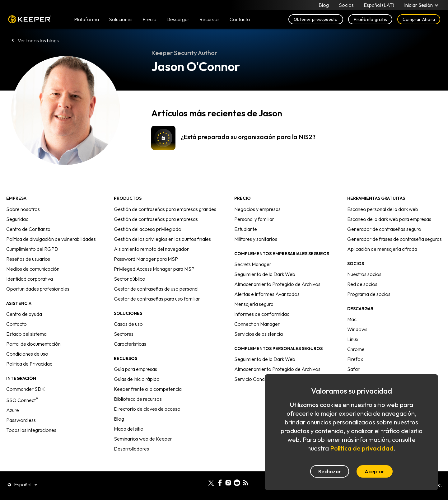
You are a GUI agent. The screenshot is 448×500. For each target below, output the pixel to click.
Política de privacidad (362, 448)
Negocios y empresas (257, 209)
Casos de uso (128, 324)
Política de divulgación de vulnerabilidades (51, 239)
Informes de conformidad (262, 314)
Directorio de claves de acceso (147, 409)
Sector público (130, 279)
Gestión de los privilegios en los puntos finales (162, 239)
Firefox (355, 359)
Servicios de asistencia (259, 334)
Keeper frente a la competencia (148, 389)
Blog (324, 5)
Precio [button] (149, 19)
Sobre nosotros (23, 209)
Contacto (16, 324)
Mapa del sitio (129, 429)
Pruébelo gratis (370, 19)
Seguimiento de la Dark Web (265, 274)
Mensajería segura (254, 304)
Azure (13, 410)
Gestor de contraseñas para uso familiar (157, 299)
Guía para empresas (135, 369)
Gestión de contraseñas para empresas (156, 219)
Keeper (30, 19)
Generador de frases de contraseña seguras (394, 239)
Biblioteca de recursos (138, 399)
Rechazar (330, 471)
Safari (354, 369)
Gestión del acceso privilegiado (148, 229)
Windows (357, 329)
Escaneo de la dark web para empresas (389, 219)
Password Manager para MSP (146, 259)
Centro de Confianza (28, 229)
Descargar (178, 19)
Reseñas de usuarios (28, 259)
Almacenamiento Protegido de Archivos (277, 284)
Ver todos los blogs (38, 40)
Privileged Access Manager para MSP (154, 269)
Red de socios (362, 284)
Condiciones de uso (27, 354)
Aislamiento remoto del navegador (151, 249)
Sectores (124, 334)
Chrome (356, 349)
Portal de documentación (33, 344)
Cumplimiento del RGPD (32, 249)
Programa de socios (369, 294)
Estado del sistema (26, 334)
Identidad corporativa (30, 279)
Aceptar (375, 471)
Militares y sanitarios (256, 239)
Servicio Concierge (255, 379)
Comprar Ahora (419, 19)
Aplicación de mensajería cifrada (382, 249)
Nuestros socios (364, 274)
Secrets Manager (253, 264)
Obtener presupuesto (316, 19)
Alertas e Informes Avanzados (267, 294)
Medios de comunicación (33, 269)
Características (130, 344)
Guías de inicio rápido (137, 379)
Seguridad (17, 219)
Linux (353, 339)
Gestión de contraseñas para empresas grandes (165, 209)
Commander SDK (26, 389)
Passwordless (21, 420)
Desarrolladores (131, 449)
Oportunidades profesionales (38, 289)
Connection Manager (257, 324)
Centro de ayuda (24, 314)
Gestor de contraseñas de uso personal (156, 289)
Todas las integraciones (31, 430)
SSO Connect (22, 400)
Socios (346, 5)
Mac (352, 319)
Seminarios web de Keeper (143, 439)
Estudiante (246, 229)
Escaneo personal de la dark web (383, 209)
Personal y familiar (254, 219)
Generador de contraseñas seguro (384, 229)
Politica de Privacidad (29, 364)
